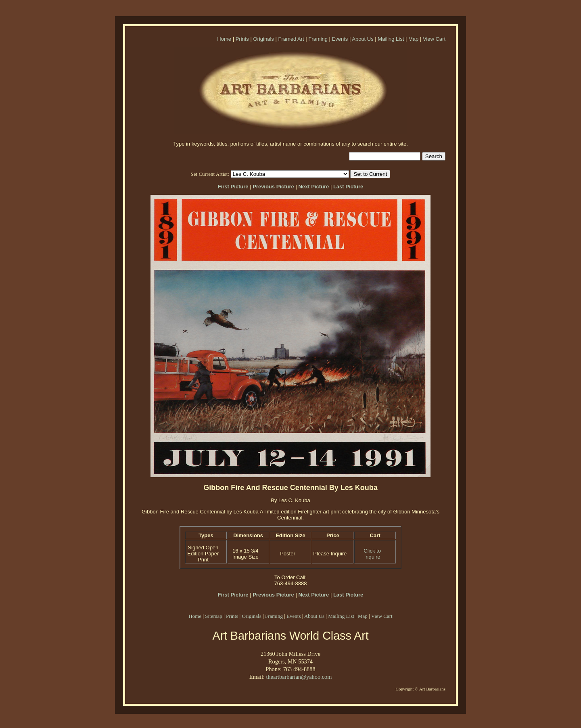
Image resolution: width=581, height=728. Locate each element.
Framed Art (291, 39)
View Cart (434, 39)
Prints (242, 39)
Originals (263, 39)
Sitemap (214, 616)
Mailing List (391, 39)
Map (413, 39)
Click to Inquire (372, 554)
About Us (363, 39)
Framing (318, 39)
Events (340, 39)
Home (224, 39)
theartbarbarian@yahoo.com (299, 677)
